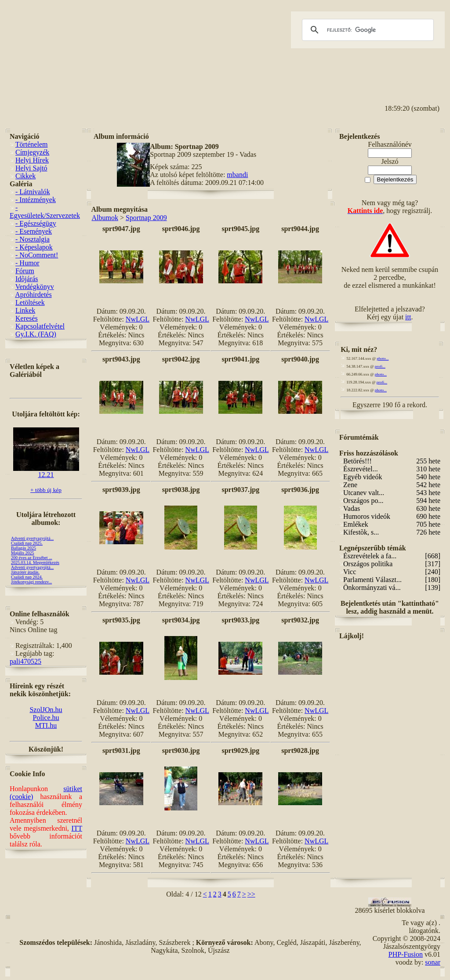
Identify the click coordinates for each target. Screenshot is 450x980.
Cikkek (25, 176)
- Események (34, 231)
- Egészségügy (36, 223)
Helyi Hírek (32, 160)
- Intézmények (36, 200)
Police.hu (46, 718)
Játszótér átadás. (25, 572)
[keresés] (367, 30)
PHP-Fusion (406, 954)
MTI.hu (46, 725)
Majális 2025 (23, 553)
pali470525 (25, 661)
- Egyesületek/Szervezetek (45, 212)
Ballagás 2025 (24, 548)
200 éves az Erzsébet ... (32, 558)
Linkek (25, 310)
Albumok (105, 218)
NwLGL (138, 319)
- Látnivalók (33, 192)
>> (251, 894)
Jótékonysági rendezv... (31, 582)
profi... (380, 366)
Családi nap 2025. (27, 543)
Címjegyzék (32, 152)
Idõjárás (27, 279)
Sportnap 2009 (146, 218)
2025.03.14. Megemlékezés (35, 562)
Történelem (32, 144)
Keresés (27, 318)
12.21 (46, 472)
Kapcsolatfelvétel (40, 326)
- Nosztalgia (33, 239)
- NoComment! (37, 255)
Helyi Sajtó (31, 168)
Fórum (25, 271)
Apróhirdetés (33, 295)
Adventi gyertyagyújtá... (32, 538)
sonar (433, 962)
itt (408, 317)
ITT (77, 828)
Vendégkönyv (35, 287)
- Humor (27, 263)
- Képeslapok (34, 247)
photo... (383, 358)
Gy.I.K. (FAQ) (36, 334)
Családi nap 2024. (27, 577)
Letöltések (30, 302)
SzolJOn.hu (46, 710)
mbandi (237, 175)
